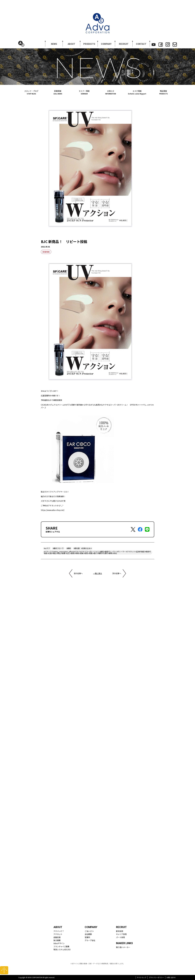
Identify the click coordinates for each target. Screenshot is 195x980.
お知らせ (111, 92)
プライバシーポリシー (156, 977)
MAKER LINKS (124, 943)
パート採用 (120, 937)
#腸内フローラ (58, 548)
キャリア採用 (121, 934)
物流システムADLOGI (62, 949)
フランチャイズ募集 (61, 946)
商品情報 (163, 92)
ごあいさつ (89, 931)
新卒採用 (120, 931)
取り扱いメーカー (123, 947)
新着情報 (58, 92)
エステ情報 (137, 92)
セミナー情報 (84, 92)
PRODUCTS (89, 44)
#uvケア (47, 548)
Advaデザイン (59, 943)
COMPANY (106, 44)
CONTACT (141, 44)
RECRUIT (124, 44)
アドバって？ (59, 931)
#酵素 (69, 548)
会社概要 (88, 934)
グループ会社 (90, 940)
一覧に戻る (98, 573)
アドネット (58, 934)
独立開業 (57, 940)
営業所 (87, 937)
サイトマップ (142, 977)
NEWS (54, 44)
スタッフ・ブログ (31, 92)
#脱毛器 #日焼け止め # (83, 548)
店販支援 (57, 937)
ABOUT (71, 44)
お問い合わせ (171, 977)
